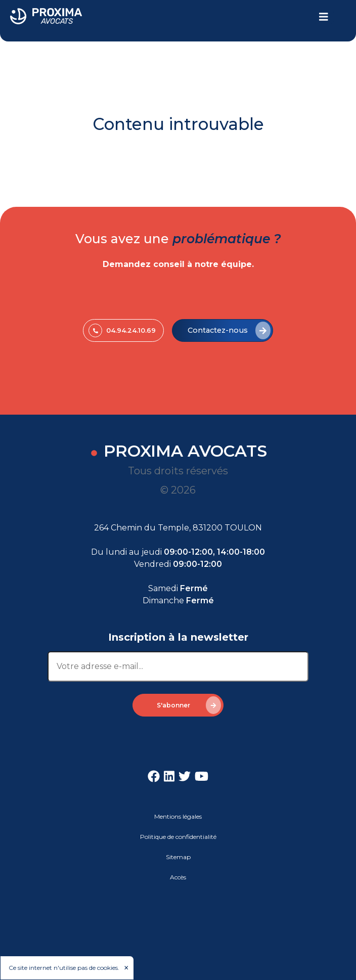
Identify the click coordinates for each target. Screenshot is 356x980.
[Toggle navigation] (324, 17)
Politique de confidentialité (178, 837)
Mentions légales (178, 816)
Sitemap (178, 857)
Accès (178, 877)
